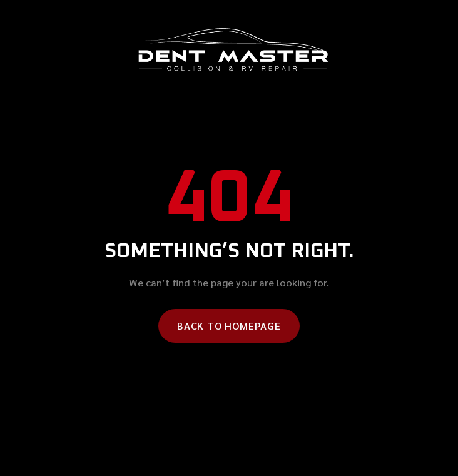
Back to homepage (229, 326)
